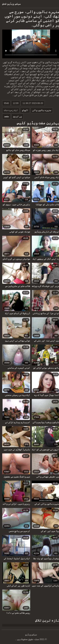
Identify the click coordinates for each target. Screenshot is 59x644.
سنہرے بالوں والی (40, 110)
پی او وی (16, 116)
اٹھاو (24, 110)
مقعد (5, 116)
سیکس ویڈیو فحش (10, 4)
